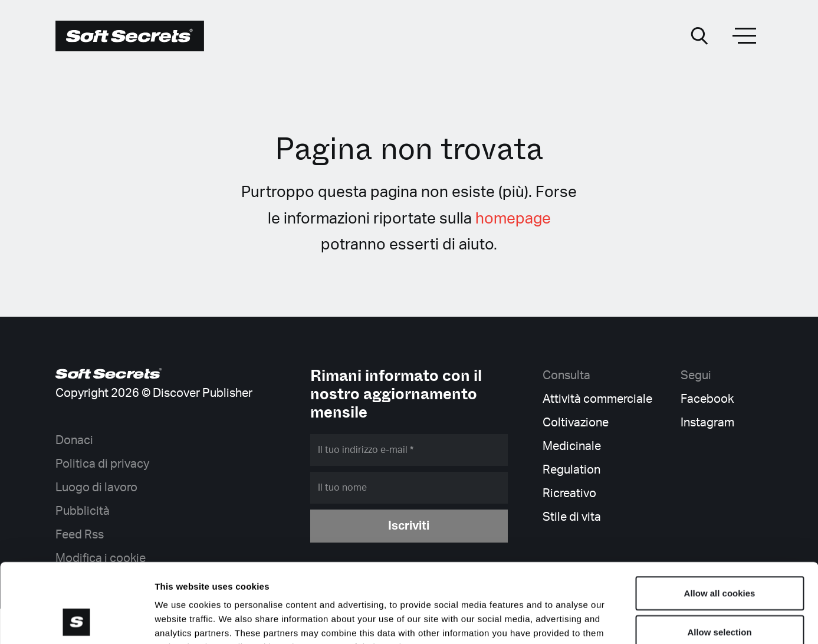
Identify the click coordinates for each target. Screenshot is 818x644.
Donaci (74, 441)
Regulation (571, 470)
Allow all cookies (720, 519)
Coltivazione (576, 423)
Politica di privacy (102, 464)
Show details (619, 621)
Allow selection (719, 558)
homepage (513, 219)
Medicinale (572, 446)
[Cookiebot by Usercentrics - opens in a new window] (76, 621)
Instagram (707, 423)
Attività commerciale (597, 399)
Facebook (707, 399)
